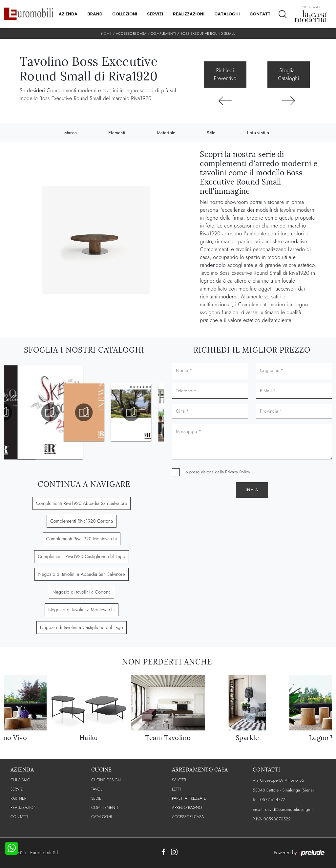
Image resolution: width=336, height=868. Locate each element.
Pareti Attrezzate (189, 798)
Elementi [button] (117, 133)
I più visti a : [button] (260, 133)
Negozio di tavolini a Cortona (82, 592)
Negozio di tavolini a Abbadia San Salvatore (81, 574)
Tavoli (97, 789)
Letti (176, 789)
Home (106, 33)
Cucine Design (106, 780)
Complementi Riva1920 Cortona (82, 521)
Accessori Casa (131, 33)
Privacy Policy (238, 472)
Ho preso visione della (216, 472)
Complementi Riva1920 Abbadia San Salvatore (82, 503)
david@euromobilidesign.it (289, 809)
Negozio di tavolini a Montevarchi (82, 610)
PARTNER (18, 798)
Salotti (179, 780)
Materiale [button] (166, 133)
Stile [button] (211, 133)
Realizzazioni (189, 14)
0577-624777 (273, 800)
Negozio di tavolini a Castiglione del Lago (82, 627)
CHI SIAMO (21, 780)
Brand (95, 14)
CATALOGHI (102, 817)
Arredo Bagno (187, 808)
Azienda (68, 14)
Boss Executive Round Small (208, 33)
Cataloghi (227, 14)
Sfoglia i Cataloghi (288, 74)
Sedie (96, 798)
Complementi (163, 33)
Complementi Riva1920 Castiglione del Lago (81, 556)
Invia (252, 490)
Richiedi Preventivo (225, 74)
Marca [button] (71, 133)
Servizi (155, 14)
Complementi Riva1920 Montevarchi (82, 539)
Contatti (261, 14)
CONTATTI (19, 817)
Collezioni (125, 14)
